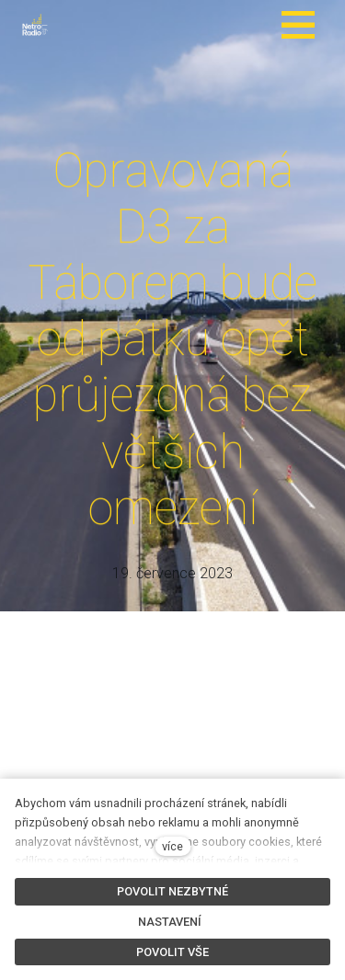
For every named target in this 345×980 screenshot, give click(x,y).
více (172, 846)
